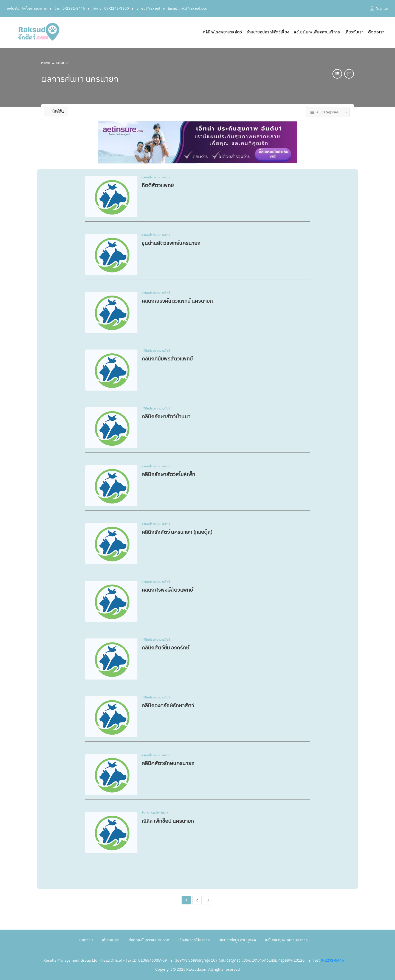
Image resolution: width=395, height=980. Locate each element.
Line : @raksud (148, 8)
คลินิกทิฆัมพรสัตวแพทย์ (167, 359)
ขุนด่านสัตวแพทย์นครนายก (171, 243)
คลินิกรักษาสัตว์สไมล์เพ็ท (168, 475)
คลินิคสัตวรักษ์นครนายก (168, 763)
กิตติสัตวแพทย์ (158, 186)
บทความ (86, 940)
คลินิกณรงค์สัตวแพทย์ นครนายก (177, 301)
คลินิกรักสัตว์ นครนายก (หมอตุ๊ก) (177, 532)
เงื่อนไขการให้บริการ (194, 940)
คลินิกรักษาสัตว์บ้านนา (166, 417)
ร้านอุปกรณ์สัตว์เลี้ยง (155, 813)
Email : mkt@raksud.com (188, 8)
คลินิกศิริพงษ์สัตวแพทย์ (167, 590)
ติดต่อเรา (376, 32)
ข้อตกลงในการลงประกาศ (149, 940)
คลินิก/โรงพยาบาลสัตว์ (222, 32)
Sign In (382, 8)
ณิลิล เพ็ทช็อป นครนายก (168, 821)
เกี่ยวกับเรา (354, 32)
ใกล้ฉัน (56, 111)
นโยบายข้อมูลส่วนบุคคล (237, 940)
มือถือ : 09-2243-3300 (111, 8)
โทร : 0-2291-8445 (70, 8)
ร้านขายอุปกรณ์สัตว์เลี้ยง (268, 32)
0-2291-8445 (332, 960)
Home (46, 63)
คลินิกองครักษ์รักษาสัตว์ (168, 706)
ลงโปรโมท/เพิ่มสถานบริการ (27, 8)
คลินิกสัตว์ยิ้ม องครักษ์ (165, 648)
